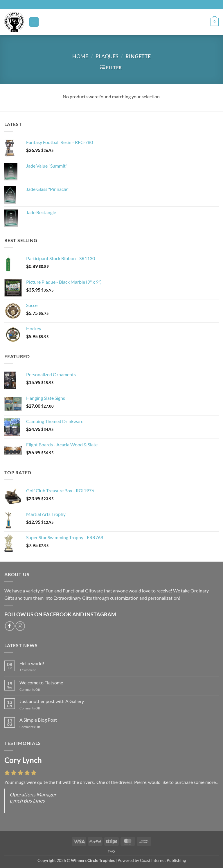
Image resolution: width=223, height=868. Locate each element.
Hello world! (32, 663)
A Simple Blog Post (38, 720)
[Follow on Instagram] (20, 626)
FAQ (111, 851)
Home (80, 56)
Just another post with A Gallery (52, 701)
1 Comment (32, 670)
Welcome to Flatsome (41, 682)
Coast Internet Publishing (163, 860)
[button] (34, 22)
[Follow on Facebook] (10, 626)
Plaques (107, 56)
